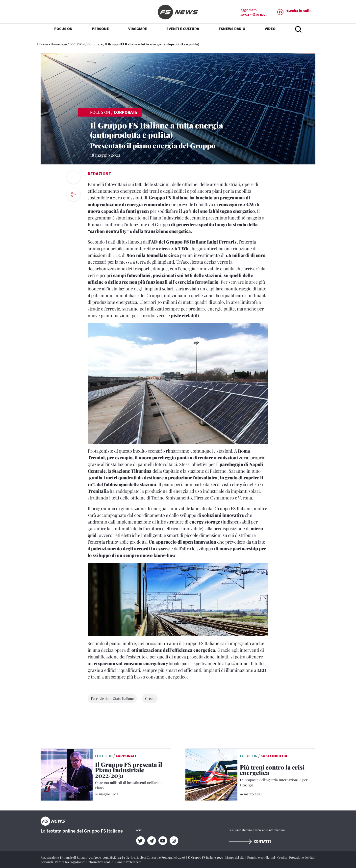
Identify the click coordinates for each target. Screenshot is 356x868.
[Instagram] (174, 841)
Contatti (250, 841)
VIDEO (270, 30)
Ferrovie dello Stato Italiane (112, 698)
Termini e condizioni (261, 857)
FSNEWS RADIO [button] (232, 30)
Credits (282, 857)
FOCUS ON (77, 44)
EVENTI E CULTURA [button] (183, 30)
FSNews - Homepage (52, 44)
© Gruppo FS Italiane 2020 (206, 857)
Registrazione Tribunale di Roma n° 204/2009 (71, 857)
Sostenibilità (274, 756)
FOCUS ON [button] (63, 30)
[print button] (74, 177)
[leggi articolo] (67, 774)
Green (150, 698)
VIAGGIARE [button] (138, 30)
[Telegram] (151, 841)
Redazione (99, 174)
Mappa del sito (235, 857)
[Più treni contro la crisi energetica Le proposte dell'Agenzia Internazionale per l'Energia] (278, 776)
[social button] (74, 194)
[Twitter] (140, 841)
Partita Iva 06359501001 (71, 862)
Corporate (95, 44)
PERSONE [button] (100, 30)
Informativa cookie (101, 862)
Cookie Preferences (128, 862)
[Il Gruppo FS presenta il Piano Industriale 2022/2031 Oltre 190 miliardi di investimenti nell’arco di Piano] (133, 776)
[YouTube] (163, 841)
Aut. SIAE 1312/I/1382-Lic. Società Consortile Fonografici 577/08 (145, 857)
